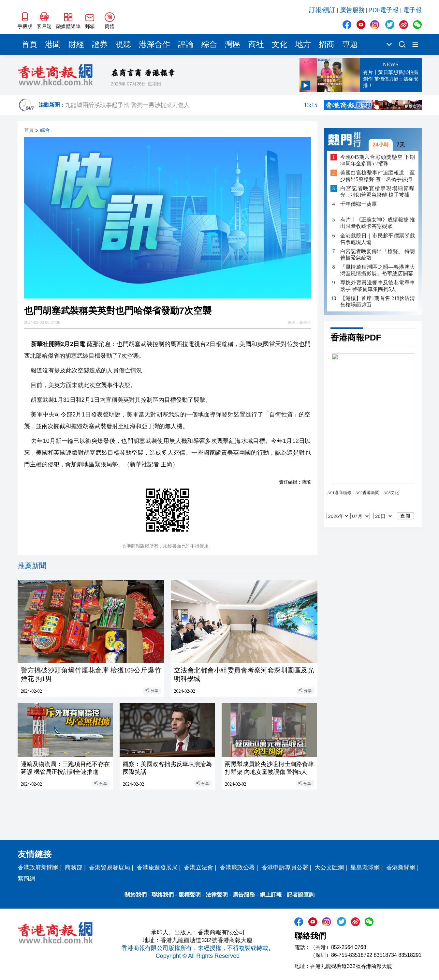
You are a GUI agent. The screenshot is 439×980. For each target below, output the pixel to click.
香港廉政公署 (237, 867)
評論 (186, 44)
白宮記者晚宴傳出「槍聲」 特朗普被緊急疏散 (378, 255)
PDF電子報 (384, 10)
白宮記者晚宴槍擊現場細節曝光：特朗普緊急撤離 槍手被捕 (378, 192)
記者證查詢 (301, 895)
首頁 (29, 44)
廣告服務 (352, 10)
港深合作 (154, 44)
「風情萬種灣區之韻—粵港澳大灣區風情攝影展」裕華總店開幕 (378, 270)
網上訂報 (271, 895)
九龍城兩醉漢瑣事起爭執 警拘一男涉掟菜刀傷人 (191, 105)
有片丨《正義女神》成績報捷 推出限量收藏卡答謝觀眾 (378, 223)
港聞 (53, 44)
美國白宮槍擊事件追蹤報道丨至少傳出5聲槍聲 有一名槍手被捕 (378, 176)
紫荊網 (26, 879)
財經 (76, 44)
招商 (327, 44)
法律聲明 (217, 895)
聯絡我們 (163, 895)
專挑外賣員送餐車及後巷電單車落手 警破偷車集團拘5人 (378, 286)
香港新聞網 (401, 867)
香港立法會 (198, 867)
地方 (303, 44)
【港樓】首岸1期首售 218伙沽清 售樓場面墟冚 (378, 302)
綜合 (209, 44)
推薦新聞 (32, 566)
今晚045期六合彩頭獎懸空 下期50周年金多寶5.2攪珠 (378, 160)
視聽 (123, 44)
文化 (280, 44)
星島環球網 (365, 867)
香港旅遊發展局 (157, 867)
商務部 (74, 867)
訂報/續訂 (322, 10)
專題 (350, 44)
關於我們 (136, 895)
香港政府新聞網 (38, 867)
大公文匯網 (329, 867)
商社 (256, 44)
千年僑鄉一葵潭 (359, 204)
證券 (100, 44)
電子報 (412, 10)
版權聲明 (190, 895)
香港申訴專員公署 (285, 867)
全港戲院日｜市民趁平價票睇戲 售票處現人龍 (378, 239)
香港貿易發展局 (110, 867)
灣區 (233, 44)
